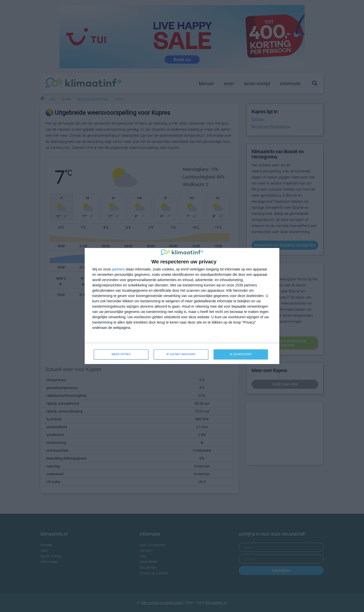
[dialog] (182, 306)
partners (118, 269)
